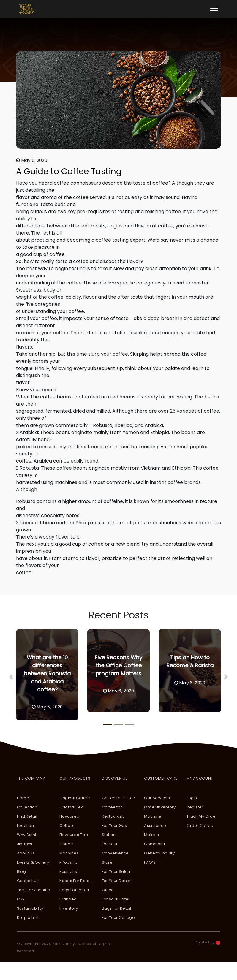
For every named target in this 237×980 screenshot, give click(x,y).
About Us (26, 853)
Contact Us (28, 881)
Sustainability (30, 908)
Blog (21, 871)
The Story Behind (34, 890)
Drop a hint (28, 918)
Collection (27, 807)
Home (23, 798)
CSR (21, 899)
